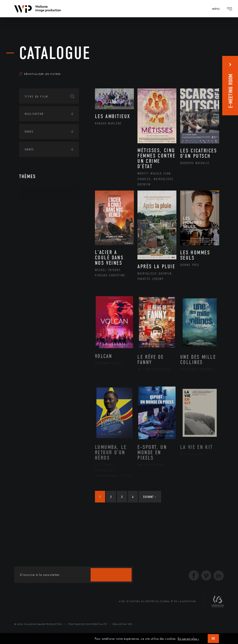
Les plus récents (201, 67)
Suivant (150, 497)
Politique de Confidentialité (87, 624)
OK (213, 639)
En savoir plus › (188, 639)
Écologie (31, 225)
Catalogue (55, 53)
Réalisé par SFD (122, 624)
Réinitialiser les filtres (40, 74)
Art (27, 194)
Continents (33, 209)
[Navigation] (218, 9)
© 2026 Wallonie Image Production (38, 624)
